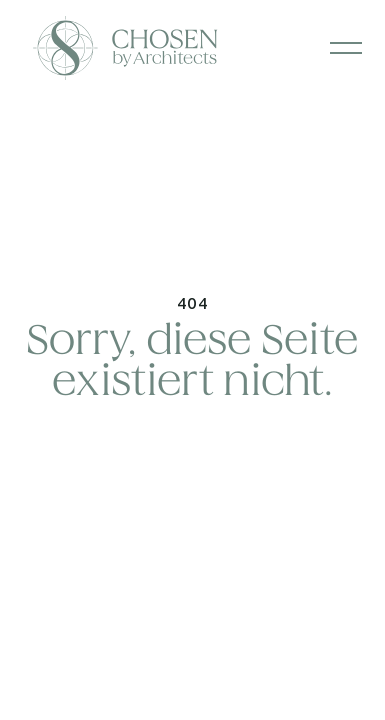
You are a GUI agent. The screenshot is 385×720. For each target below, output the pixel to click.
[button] (346, 48)
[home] (28, 48)
